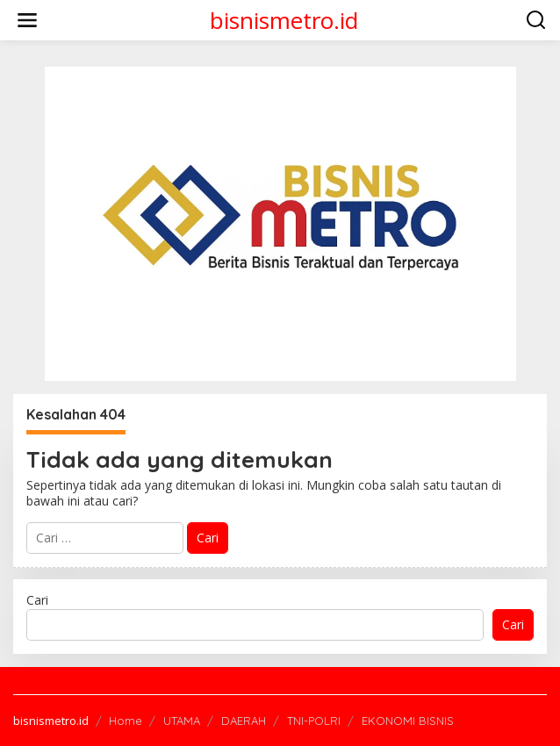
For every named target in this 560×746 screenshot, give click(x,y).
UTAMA (182, 721)
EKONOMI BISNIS (408, 721)
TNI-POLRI (314, 721)
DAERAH (244, 721)
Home (126, 721)
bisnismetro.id (284, 20)
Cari (37, 600)
